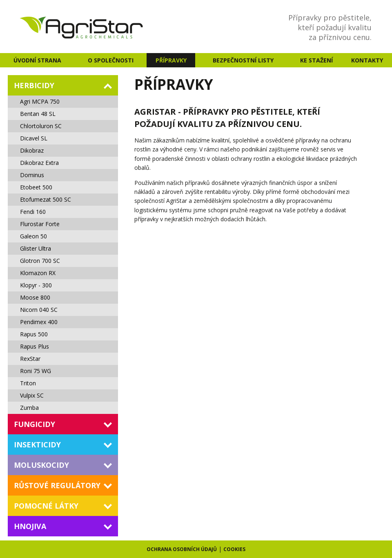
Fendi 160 (33, 212)
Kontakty (367, 60)
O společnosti (111, 60)
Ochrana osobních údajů (182, 549)
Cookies (234, 549)
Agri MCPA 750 (40, 101)
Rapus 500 (34, 334)
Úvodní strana (37, 60)
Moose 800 (35, 297)
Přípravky (171, 60)
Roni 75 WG (36, 371)
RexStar (30, 359)
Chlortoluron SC (41, 126)
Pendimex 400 (39, 322)
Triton (28, 383)
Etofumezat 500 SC (46, 199)
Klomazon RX (38, 273)
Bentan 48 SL (38, 114)
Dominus (32, 175)
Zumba (29, 408)
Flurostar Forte (40, 224)
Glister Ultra (36, 248)
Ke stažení (316, 60)
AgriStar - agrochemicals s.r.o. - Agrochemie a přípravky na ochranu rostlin (82, 27)
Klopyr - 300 (36, 285)
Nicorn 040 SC (39, 310)
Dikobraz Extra (39, 163)
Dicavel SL (34, 138)
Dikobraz (32, 150)
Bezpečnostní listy (243, 60)
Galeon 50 (33, 236)
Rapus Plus (35, 346)
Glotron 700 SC (40, 261)
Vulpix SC (32, 395)
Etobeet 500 (36, 187)
